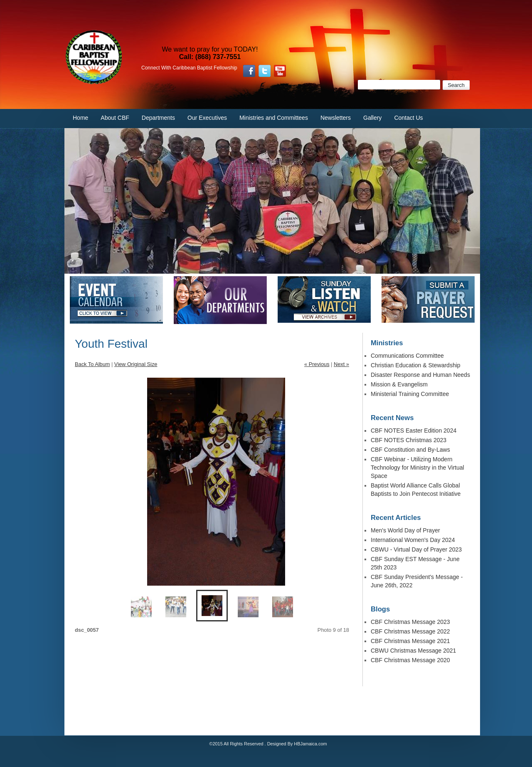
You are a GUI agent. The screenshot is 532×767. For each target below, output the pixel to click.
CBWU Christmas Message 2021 (413, 651)
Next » (341, 364)
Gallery (372, 118)
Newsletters (336, 118)
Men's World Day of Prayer (405, 530)
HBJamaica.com (310, 744)
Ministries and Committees (274, 118)
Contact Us (408, 118)
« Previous (317, 364)
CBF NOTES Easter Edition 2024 (414, 431)
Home (80, 118)
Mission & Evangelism (399, 384)
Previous (177, 478)
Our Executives (207, 118)
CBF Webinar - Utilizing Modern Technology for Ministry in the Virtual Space (417, 468)
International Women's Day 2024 (413, 540)
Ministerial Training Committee (410, 394)
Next (246, 478)
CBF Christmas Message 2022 (410, 631)
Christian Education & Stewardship (416, 365)
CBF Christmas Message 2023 (410, 622)
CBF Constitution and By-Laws (410, 450)
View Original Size (136, 364)
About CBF (115, 118)
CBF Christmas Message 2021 (410, 641)
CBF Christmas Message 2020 (410, 660)
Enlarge (273, 573)
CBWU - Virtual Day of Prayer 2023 (416, 549)
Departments (158, 118)
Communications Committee (407, 356)
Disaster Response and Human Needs (420, 375)
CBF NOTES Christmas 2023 (409, 440)
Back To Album (92, 364)
